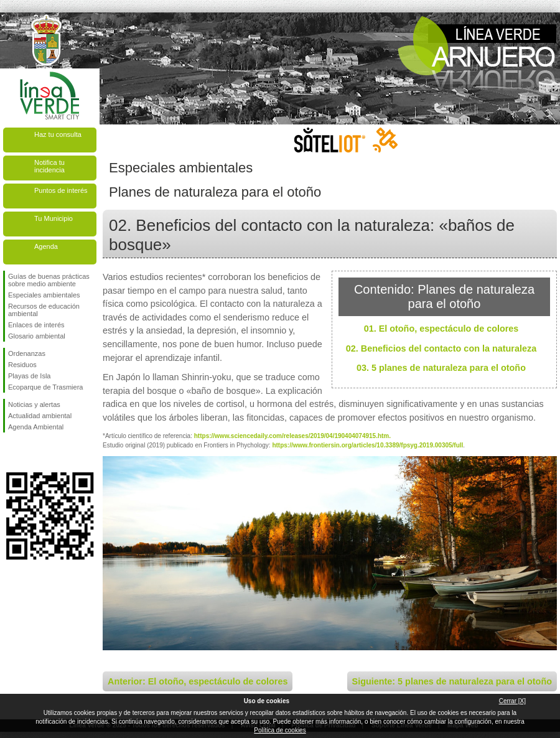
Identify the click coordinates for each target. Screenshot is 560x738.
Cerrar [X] (512, 701)
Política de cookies (280, 730)
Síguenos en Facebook (11, 452)
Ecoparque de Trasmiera (45, 387)
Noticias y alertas (34, 404)
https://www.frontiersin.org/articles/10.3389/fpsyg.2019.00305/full (367, 445)
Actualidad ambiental (40, 416)
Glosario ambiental (37, 336)
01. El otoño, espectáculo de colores (441, 329)
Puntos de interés (61, 190)
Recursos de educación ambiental (44, 310)
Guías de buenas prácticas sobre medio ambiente (49, 280)
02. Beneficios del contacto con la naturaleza (441, 348)
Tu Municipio (54, 218)
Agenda (46, 246)
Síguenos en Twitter (31, 452)
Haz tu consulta (58, 134)
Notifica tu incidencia (49, 166)
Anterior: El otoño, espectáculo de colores (198, 681)
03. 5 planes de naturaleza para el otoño (441, 368)
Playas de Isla (29, 376)
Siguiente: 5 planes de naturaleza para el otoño (452, 681)
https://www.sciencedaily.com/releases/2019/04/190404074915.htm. (292, 436)
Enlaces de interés (36, 325)
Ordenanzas (27, 353)
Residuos (22, 365)
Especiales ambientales (44, 295)
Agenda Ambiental (36, 427)
